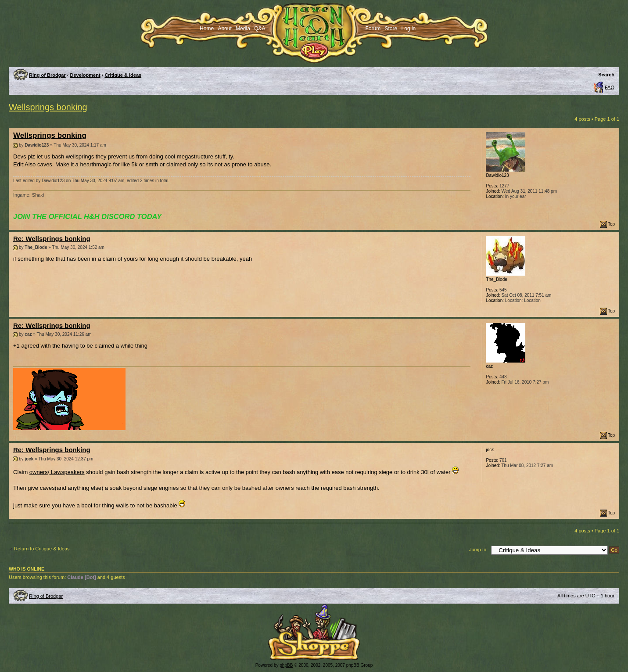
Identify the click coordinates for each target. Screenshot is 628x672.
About (224, 29)
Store (391, 29)
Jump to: (478, 550)
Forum (373, 29)
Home (207, 29)
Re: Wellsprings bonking (52, 239)
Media (243, 29)
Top (611, 224)
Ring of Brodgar (47, 75)
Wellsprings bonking (48, 107)
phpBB (286, 665)
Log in (409, 29)
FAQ (610, 87)
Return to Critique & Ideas (42, 549)
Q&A (260, 29)
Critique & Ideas (123, 75)
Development (85, 75)
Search (606, 75)
